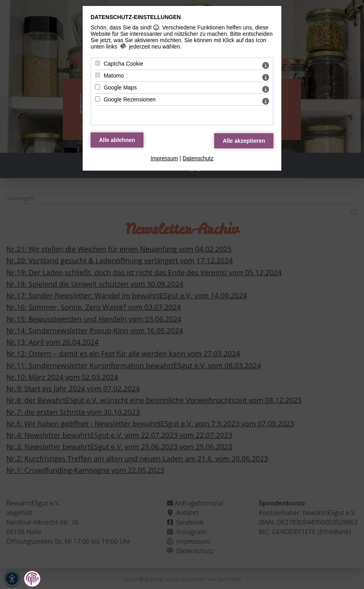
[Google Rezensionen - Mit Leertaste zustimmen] (98, 99)
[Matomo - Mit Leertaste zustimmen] (98, 75)
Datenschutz (198, 158)
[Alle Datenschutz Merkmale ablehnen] (117, 140)
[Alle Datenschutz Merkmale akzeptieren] (244, 141)
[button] (32, 579)
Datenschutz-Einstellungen (136, 17)
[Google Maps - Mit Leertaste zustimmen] (98, 87)
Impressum (164, 158)
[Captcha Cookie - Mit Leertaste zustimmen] (98, 63)
